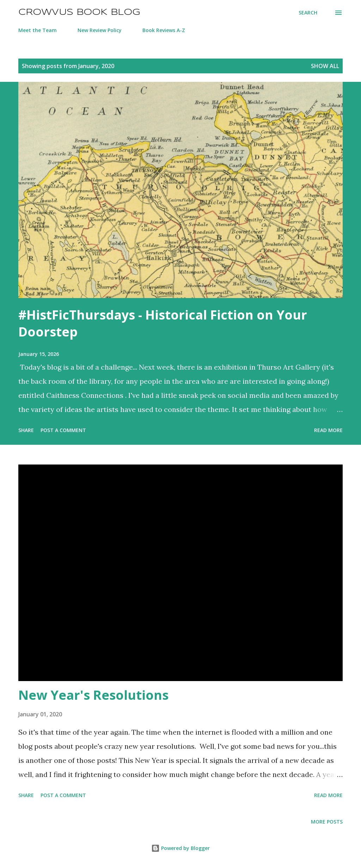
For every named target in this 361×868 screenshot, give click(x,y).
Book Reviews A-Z (164, 30)
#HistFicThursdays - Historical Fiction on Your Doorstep (163, 323)
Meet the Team (38, 30)
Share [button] (26, 430)
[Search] (308, 13)
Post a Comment (63, 430)
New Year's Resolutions (93, 695)
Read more (328, 430)
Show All (325, 66)
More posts (327, 822)
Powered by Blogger (180, 848)
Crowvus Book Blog (79, 13)
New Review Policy (100, 30)
